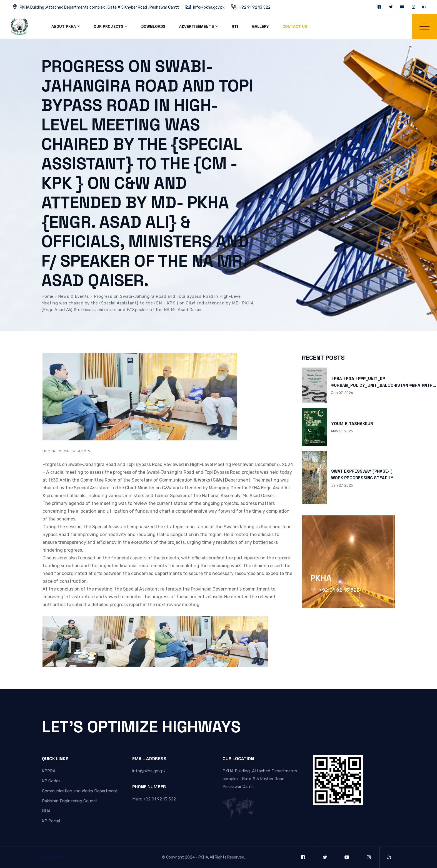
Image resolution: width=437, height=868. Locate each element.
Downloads (153, 26)
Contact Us (295, 26)
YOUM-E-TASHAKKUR (352, 424)
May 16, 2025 (342, 431)
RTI (235, 26)
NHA (46, 811)
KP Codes (51, 781)
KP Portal (51, 821)
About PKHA (64, 26)
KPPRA (49, 771)
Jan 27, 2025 (342, 485)
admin (84, 451)
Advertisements (197, 26)
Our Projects (108, 26)
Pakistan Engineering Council (70, 801)
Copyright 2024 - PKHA (187, 857)
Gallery (260, 26)
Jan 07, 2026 (342, 393)
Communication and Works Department (80, 791)
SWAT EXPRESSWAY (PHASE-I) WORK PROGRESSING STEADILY (362, 474)
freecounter (53, 857)
